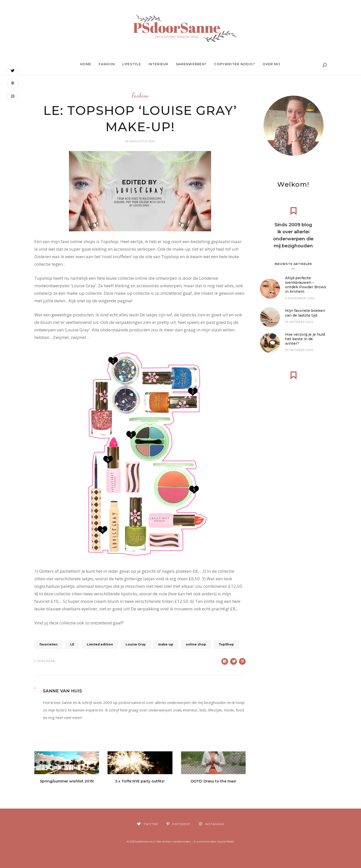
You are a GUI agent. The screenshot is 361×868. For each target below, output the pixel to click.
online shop (196, 644)
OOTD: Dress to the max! (213, 781)
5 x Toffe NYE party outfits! (140, 781)
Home (86, 64)
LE (72, 644)
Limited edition (100, 644)
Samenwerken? (191, 64)
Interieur (159, 64)
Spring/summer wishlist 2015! (67, 781)
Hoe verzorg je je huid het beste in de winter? (305, 343)
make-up (166, 644)
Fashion (107, 64)
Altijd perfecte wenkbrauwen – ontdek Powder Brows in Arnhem (306, 289)
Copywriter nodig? (235, 64)
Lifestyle (132, 64)
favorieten (49, 644)
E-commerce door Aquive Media (214, 842)
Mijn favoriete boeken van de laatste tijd (305, 317)
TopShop (226, 644)
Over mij (272, 64)
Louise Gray (136, 644)
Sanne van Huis (62, 691)
